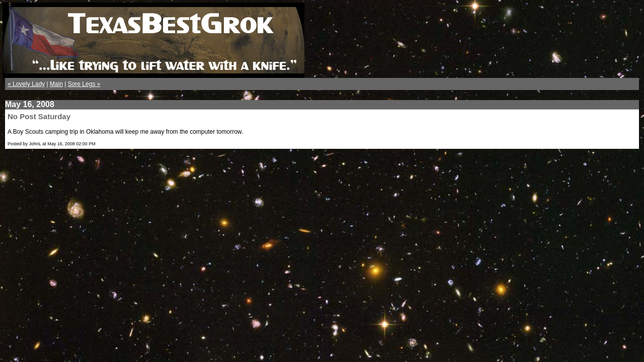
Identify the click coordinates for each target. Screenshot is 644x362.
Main (56, 84)
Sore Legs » (84, 84)
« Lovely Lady (26, 84)
